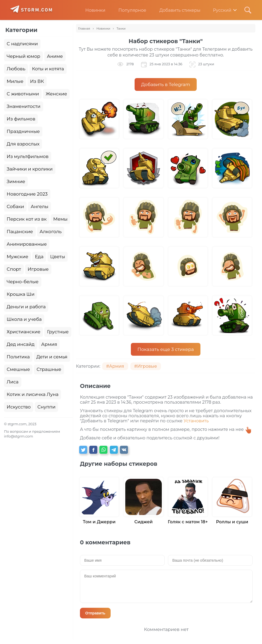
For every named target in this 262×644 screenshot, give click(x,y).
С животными (23, 94)
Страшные (49, 369)
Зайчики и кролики (30, 169)
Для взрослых (23, 144)
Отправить (95, 613)
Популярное (128, 10)
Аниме (55, 56)
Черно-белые (23, 282)
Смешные (18, 369)
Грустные (58, 332)
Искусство (19, 407)
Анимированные (27, 244)
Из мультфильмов (28, 156)
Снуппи (46, 407)
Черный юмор (23, 56)
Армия (49, 344)
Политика (18, 357)
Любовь (16, 69)
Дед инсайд (21, 344)
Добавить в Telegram (166, 84)
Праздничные (23, 131)
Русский (218, 10)
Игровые (38, 269)
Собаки (15, 206)
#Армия (115, 366)
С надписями (22, 44)
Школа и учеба (24, 319)
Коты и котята (48, 69)
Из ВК (37, 81)
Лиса (13, 382)
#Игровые (146, 366)
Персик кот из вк (27, 219)
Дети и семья (52, 357)
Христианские (23, 332)
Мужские (17, 257)
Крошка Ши (21, 294)
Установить (196, 421)
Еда (39, 257)
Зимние (16, 181)
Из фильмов (21, 119)
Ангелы (39, 206)
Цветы (58, 257)
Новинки (91, 10)
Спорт (14, 269)
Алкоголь (51, 232)
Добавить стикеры (176, 10)
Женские (56, 94)
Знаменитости (24, 106)
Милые (15, 81)
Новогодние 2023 (27, 194)
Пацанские (20, 232)
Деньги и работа (26, 307)
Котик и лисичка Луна (33, 394)
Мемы (61, 219)
